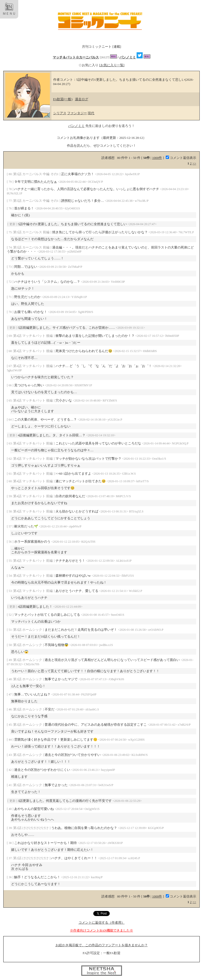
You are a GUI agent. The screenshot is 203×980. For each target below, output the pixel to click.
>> (194, 163)
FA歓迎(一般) (63, 99)
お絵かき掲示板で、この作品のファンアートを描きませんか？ (102, 945)
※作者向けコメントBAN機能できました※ (101, 930)
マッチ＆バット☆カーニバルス (76, 57)
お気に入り (89, 65)
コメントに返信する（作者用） (102, 923)
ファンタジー (77, 113)
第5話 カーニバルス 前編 (32, 232)
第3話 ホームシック (28, 630)
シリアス (60, 113)
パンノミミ (128, 57)
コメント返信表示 (181, 158)
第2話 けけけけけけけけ (31, 828)
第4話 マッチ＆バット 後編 (33, 336)
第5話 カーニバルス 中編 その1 (36, 174)
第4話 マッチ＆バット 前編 (33, 443)
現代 (91, 113)
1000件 (157, 158)
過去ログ (82, 99)
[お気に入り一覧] (112, 65)
